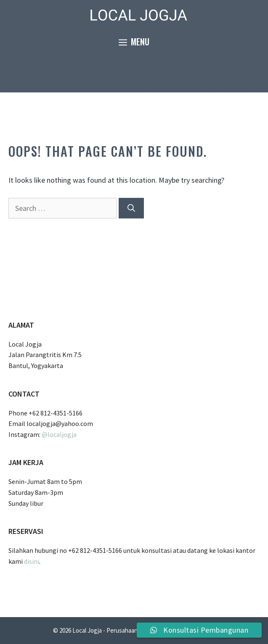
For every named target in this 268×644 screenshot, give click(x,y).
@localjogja (59, 434)
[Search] (131, 208)
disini (32, 561)
